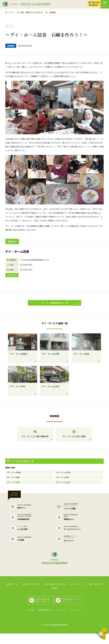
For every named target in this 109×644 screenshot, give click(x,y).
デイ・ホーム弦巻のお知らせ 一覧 (60, 308)
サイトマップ (61, 620)
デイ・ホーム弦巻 (14, 484)
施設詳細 (13, 277)
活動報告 (51, 12)
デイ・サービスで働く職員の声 (35, 440)
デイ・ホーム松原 (64, 484)
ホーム (10, 12)
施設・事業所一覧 (89, 594)
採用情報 (103, 594)
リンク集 (31, 620)
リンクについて (75, 620)
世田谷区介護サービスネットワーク (72, 608)
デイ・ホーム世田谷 (15, 478)
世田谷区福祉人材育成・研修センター (43, 608)
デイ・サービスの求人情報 (74, 440)
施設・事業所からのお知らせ (30, 12)
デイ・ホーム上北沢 (64, 490)
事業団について (9, 594)
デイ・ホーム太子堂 (64, 478)
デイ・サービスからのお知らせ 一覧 (21, 466)
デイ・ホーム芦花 (14, 490)
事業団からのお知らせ (27, 594)
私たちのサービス (72, 594)
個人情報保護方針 (45, 620)
